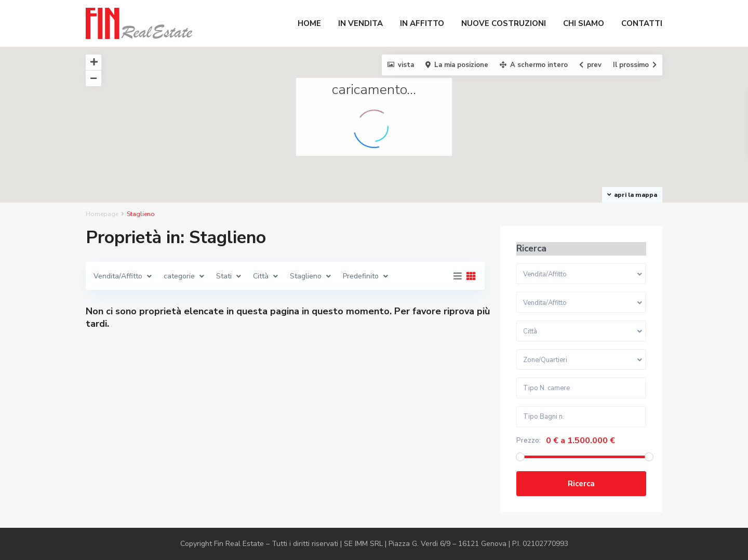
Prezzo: (529, 441)
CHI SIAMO (584, 23)
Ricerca (581, 484)
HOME (309, 23)
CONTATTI (642, 23)
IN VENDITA (360, 23)
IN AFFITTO (422, 23)
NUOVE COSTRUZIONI (504, 23)
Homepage (102, 214)
